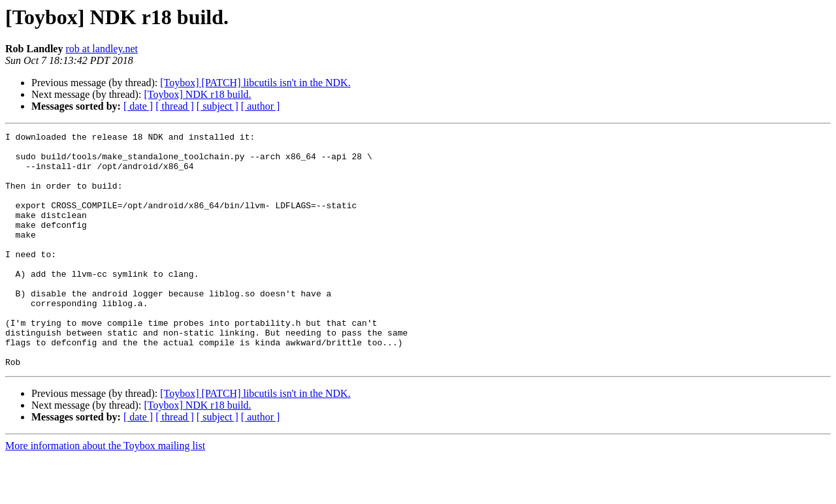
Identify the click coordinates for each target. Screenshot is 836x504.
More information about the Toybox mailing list (105, 493)
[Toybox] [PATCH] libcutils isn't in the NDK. (255, 83)
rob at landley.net (101, 49)
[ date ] (138, 106)
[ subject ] (217, 106)
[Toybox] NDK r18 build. (197, 94)
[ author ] (261, 106)
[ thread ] (175, 106)
